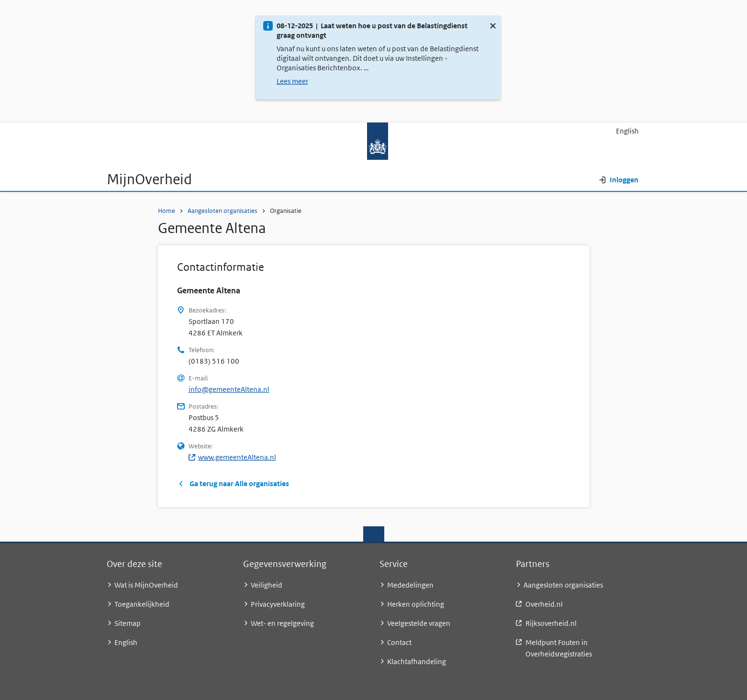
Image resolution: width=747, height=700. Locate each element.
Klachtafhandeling (417, 661)
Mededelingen (410, 585)
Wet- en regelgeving (282, 623)
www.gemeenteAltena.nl (232, 457)
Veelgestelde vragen (419, 623)
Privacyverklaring (278, 604)
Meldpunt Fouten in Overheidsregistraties (559, 648)
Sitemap (128, 623)
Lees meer (292, 81)
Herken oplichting (416, 604)
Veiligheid (267, 585)
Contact (399, 642)
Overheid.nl (544, 604)
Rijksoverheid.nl (551, 623)
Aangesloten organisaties (223, 211)
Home (167, 211)
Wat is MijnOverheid (146, 585)
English (627, 131)
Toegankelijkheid (142, 604)
